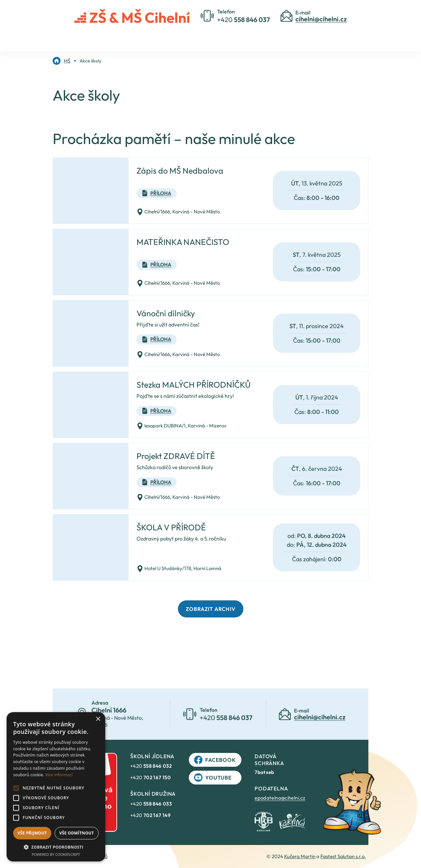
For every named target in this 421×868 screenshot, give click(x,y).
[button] (56, 847)
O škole (163, 37)
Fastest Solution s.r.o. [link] (343, 856)
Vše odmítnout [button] (76, 833)
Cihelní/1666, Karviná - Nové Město (178, 212)
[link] (62, 61)
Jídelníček (287, 37)
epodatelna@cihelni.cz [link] (280, 798)
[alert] (56, 787)
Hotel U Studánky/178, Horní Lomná (179, 569)
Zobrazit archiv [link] (211, 609)
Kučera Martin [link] (300, 856)
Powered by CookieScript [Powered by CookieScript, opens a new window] (56, 854)
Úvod (128, 37)
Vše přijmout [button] (32, 833)
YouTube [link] (213, 778)
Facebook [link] (215, 760)
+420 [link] (151, 766)
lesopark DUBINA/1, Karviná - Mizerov (182, 426)
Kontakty (245, 37)
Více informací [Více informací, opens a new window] (59, 775)
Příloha (157, 193)
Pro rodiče (203, 37)
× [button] (98, 719)
